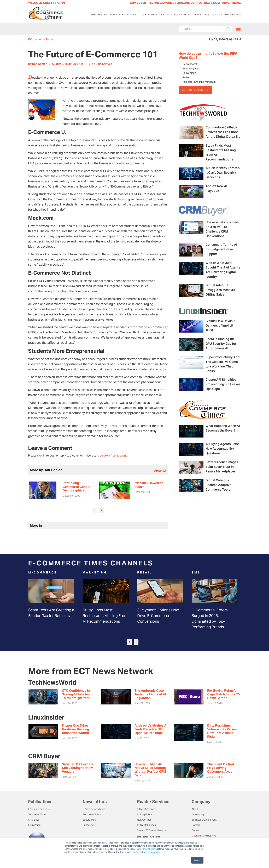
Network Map (144, 820)
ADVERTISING (231, 3)
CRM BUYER (138, 3)
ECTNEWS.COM (209, 3)
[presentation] (95, 510)
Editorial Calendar (147, 809)
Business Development (204, 820)
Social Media (182, 15)
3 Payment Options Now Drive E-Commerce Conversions (158, 616)
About (195, 809)
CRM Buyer (34, 820)
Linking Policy (144, 814)
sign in (41, 456)
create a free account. (113, 456)
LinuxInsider (35, 825)
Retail (155, 15)
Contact (196, 830)
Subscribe (88, 825)
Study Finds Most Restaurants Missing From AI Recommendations (105, 616)
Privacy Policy (148, 849)
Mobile (145, 15)
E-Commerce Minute (94, 809)
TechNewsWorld (37, 814)
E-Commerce (112, 15)
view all (160, 471)
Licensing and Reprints (204, 836)
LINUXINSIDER (186, 3)
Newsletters (232, 15)
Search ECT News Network (152, 830)
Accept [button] (197, 860)
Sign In (60, 3)
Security (166, 15)
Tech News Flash (92, 814)
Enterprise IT (130, 15)
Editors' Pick (89, 820)
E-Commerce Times (41, 39)
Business (96, 15)
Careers (196, 825)
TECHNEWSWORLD (161, 3)
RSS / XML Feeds (146, 825)
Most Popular (213, 15)
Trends (197, 15)
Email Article (102, 64)
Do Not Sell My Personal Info (146, 852)
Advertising (198, 814)
